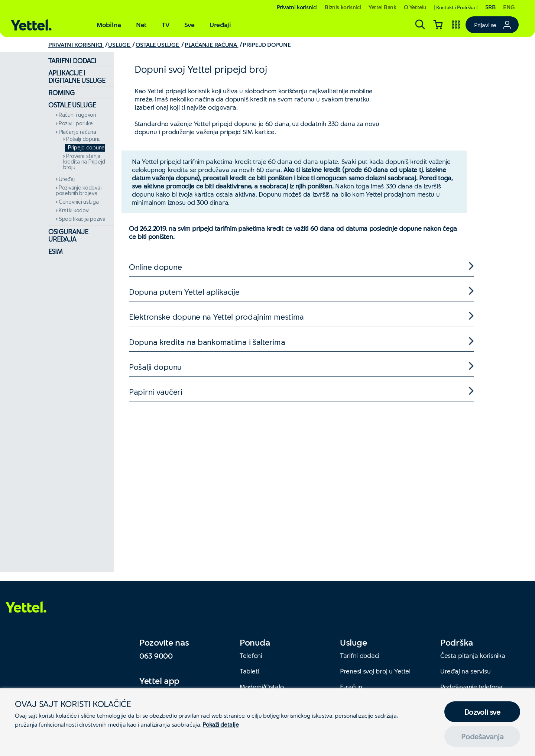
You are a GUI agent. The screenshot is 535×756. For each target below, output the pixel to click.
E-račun (351, 686)
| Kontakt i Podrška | (456, 7)
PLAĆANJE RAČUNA (212, 44)
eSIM (55, 251)
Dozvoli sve (482, 712)
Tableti (249, 671)
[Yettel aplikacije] (456, 25)
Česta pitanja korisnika (473, 655)
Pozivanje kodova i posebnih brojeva (79, 191)
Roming (61, 92)
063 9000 (156, 656)
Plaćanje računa (77, 132)
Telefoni (251, 655)
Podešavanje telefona (471, 686)
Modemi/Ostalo (262, 686)
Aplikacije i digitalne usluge (77, 76)
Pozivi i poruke (76, 124)
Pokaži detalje (221, 724)
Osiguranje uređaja (68, 235)
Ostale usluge (72, 105)
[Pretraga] (420, 25)
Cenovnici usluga (79, 202)
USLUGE (120, 44)
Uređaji (220, 25)
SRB (490, 7)
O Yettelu (415, 7)
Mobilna (109, 25)
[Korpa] (438, 25)
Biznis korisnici (343, 7)
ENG (509, 7)
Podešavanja (482, 736)
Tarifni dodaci (72, 60)
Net (141, 25)
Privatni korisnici (297, 7)
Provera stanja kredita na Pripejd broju (84, 162)
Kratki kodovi (74, 211)
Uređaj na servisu (465, 671)
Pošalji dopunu (83, 139)
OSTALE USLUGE (158, 44)
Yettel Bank (382, 7)
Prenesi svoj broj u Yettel (375, 671)
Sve (189, 25)
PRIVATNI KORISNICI (76, 44)
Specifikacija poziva (82, 219)
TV (165, 25)
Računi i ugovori (77, 115)
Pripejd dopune (86, 148)
